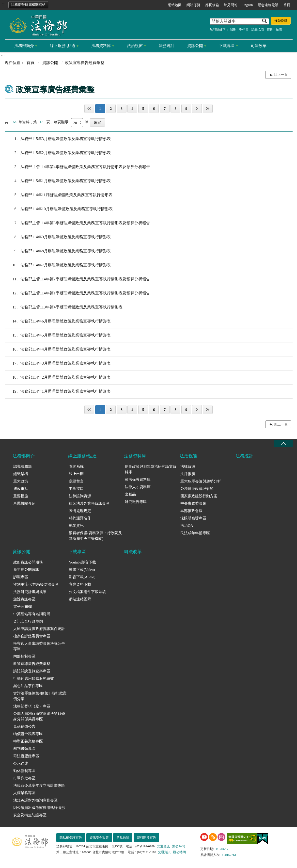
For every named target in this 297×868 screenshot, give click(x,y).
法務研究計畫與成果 (30, 592)
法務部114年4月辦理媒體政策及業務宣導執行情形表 (58, 349)
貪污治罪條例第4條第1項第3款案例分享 (40, 696)
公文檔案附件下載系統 (87, 592)
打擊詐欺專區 (24, 778)
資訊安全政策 (99, 838)
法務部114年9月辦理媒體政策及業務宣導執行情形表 (58, 237)
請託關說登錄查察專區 (32, 671)
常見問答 (231, 5)
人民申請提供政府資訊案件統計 (39, 629)
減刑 (233, 30)
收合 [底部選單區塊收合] (283, 443)
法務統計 (167, 46)
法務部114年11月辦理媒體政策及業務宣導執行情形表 (59, 195)
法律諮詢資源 (80, 496)
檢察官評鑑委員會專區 (32, 636)
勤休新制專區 (24, 771)
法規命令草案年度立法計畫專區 (39, 786)
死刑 (270, 30)
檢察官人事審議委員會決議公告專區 (39, 646)
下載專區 (227, 46)
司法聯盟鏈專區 (26, 756)
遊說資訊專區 (24, 599)
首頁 (287, 5)
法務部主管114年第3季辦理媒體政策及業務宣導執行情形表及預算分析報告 (77, 223)
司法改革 (259, 46)
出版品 (130, 494)
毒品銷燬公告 (24, 726)
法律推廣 (188, 474)
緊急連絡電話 (268, 5)
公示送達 (21, 763)
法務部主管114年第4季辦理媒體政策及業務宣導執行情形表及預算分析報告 (77, 167)
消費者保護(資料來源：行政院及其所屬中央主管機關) (95, 536)
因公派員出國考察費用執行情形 (39, 808)
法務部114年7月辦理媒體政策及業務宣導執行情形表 (58, 265)
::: (4, 4)
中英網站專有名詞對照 (32, 614)
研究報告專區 (136, 502)
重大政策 (21, 481)
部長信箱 (212, 5)
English (248, 5)
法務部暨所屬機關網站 (28, 5)
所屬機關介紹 (24, 503)
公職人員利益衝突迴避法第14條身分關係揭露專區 (39, 716)
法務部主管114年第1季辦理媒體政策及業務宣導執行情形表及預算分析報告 (77, 293)
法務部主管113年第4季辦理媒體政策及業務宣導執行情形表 (64, 307)
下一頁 (197, 109)
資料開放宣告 (146, 838)
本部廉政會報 (191, 511)
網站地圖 (175, 5)
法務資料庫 (101, 46)
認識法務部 (23, 466)
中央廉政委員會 (193, 503)
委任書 (244, 30)
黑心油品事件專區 (28, 686)
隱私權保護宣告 (71, 838)
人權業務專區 (24, 793)
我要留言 (76, 481)
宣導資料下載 (80, 584)
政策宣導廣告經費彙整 (32, 664)
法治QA (187, 526)
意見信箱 (123, 838)
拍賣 (279, 30)
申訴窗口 (76, 489)
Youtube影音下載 (82, 562)
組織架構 (21, 474)
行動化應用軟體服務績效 (34, 678)
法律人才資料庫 (138, 487)
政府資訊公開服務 (28, 562)
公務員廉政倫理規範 (197, 489)
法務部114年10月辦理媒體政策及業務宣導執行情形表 (59, 209)
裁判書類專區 (24, 749)
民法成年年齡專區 (195, 533)
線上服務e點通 (63, 46)
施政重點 (21, 489)
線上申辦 (76, 474)
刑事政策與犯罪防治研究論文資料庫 (151, 469)
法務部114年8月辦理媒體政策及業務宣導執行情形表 (58, 251)
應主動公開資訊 (26, 570)
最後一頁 (208, 109)
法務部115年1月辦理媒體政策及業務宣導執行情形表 (58, 181)
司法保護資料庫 (138, 480)
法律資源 (188, 466)
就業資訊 (76, 526)
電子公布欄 (23, 607)
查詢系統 (76, 466)
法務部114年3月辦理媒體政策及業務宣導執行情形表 (58, 363)
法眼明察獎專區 (193, 518)
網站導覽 (193, 5)
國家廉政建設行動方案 (199, 496)
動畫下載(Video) (82, 570)
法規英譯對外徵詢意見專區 (35, 800)
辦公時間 (179, 846)
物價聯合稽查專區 (28, 734)
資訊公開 (195, 46)
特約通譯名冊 (80, 518)
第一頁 (89, 109)
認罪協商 (258, 30)
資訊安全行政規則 (28, 621)
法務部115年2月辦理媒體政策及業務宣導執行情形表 (58, 153)
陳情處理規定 (80, 511)
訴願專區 (21, 577)
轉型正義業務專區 (28, 741)
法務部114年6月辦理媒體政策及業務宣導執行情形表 (58, 321)
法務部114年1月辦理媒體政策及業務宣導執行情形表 (58, 391)
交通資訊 (163, 846)
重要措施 (21, 496)
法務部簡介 (24, 46)
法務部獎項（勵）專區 (32, 706)
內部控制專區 (24, 656)
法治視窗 (135, 46)
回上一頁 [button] (281, 75)
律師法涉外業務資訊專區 (89, 503)
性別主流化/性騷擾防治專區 (36, 584)
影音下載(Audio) (82, 577)
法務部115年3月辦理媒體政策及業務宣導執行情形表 (58, 139)
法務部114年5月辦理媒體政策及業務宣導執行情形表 (58, 335)
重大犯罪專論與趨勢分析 (201, 481)
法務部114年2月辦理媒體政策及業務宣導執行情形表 (58, 377)
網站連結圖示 (80, 599)
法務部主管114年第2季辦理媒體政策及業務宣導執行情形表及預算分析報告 (77, 279)
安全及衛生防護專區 (30, 815)
